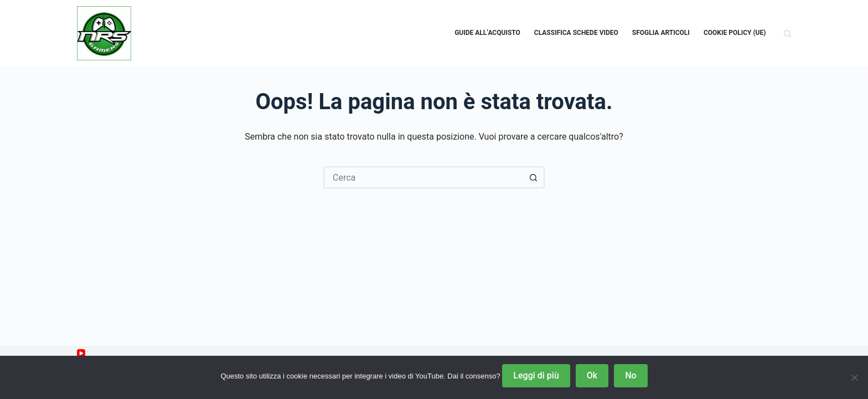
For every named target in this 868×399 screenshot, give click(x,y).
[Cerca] (787, 34)
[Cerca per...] (423, 177)
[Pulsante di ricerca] (534, 177)
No (631, 375)
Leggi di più (536, 375)
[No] (854, 377)
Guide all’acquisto (487, 33)
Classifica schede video (576, 33)
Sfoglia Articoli (661, 33)
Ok (592, 375)
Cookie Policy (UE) (735, 33)
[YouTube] (81, 353)
